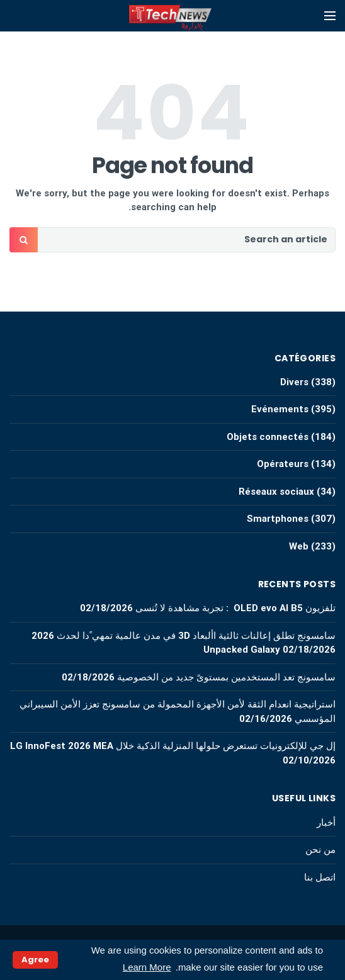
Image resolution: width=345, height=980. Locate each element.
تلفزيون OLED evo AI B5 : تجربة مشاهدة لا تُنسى (235, 608)
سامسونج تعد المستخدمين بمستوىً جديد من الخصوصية (226, 677)
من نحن (320, 850)
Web (299, 546)
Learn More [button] (147, 967)
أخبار (326, 823)
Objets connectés (268, 437)
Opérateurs (283, 464)
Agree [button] (35, 960)
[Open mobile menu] (330, 16)
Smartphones (278, 519)
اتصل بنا (320, 877)
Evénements (280, 409)
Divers (294, 382)
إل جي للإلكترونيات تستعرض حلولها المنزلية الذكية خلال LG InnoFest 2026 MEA (173, 746)
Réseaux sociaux (276, 492)
